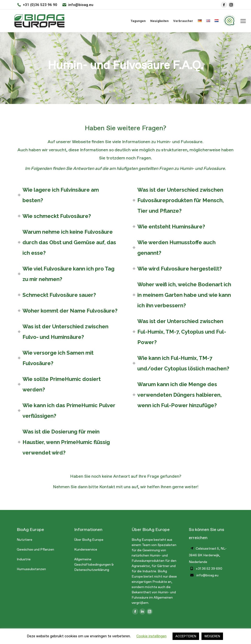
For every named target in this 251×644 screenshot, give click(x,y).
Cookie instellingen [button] (151, 636)
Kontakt (107, 487)
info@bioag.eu (81, 5)
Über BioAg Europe (89, 540)
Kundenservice (86, 549)
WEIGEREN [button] (212, 636)
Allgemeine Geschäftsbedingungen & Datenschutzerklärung (94, 565)
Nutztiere (25, 540)
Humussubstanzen (31, 569)
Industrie (24, 559)
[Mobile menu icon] (243, 21)
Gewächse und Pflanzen (35, 549)
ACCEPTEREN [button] (186, 636)
